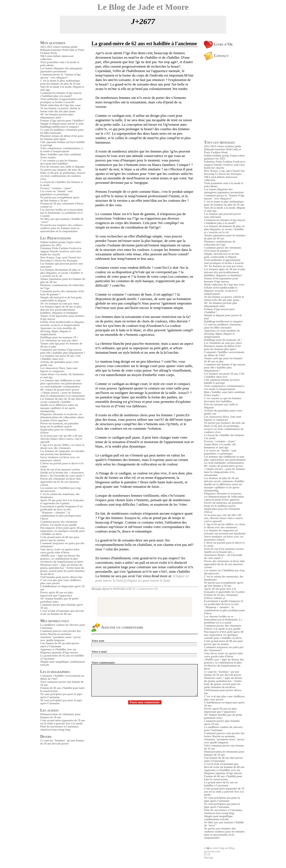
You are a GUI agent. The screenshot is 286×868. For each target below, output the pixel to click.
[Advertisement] (57, 785)
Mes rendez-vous (55, 621)
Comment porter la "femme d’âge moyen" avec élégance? (60, 76)
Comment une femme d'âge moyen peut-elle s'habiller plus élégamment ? (63, 351)
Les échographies (55, 672)
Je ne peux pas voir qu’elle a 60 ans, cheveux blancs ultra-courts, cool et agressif (61, 439)
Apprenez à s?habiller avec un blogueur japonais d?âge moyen (59, 651)
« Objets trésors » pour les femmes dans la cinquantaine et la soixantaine (63, 394)
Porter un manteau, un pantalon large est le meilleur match (59, 425)
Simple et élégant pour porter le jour (62, 124)
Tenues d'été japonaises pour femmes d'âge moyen (221, 280)
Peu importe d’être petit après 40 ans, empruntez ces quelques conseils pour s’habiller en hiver (63, 531)
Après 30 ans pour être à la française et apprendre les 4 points (62, 502)
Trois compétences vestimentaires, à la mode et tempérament (61, 150)
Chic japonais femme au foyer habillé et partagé (222, 381)
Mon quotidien (53, 43)
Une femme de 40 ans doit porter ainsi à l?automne (60, 645)
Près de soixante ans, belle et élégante (62, 167)
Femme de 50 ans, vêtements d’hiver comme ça (221, 596)
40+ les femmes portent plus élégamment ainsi (57, 116)
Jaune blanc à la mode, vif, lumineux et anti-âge (220, 446)
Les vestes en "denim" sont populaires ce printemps (56, 193)
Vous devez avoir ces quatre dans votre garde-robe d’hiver (60, 551)
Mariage (208, 858)
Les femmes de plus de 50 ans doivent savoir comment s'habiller (62, 400)
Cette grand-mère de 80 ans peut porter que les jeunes (60, 539)
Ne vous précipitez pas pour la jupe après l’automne (222, 799)
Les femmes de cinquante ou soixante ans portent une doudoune (62, 453)
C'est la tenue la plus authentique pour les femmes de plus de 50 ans (60, 82)
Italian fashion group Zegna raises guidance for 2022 (61, 244)
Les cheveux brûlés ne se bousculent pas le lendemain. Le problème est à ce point (62, 213)
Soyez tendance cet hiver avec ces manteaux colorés (60, 459)
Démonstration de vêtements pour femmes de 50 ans (60, 716)
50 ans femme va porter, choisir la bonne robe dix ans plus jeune (60, 110)
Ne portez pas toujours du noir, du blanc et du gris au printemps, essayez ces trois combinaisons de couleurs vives (63, 174)
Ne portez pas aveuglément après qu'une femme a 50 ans (60, 199)
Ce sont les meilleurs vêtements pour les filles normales (222, 326)
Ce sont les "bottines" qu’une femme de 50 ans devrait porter (62, 742)
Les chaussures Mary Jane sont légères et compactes (59, 370)
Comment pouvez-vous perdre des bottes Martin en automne (60, 632)
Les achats (49, 710)
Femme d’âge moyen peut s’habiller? (62, 121)
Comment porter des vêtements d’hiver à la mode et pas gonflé (59, 523)
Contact (216, 56)
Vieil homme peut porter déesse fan (61, 577)
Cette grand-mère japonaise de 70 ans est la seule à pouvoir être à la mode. (63, 722)
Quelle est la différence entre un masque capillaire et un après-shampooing (59, 408)
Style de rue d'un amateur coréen (60, 469)
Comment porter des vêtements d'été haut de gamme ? (222, 249)
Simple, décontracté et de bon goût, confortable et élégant (61, 299)
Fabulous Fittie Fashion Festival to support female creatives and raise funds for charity (61, 251)
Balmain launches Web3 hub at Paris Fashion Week (222, 151)
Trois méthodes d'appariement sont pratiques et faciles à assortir (61, 101)
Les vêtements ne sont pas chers (59, 340)
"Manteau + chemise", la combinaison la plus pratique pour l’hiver (61, 516)
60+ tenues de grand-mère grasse (60, 390)
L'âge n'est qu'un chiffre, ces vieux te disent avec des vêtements (62, 446)
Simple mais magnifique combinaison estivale (218, 818)
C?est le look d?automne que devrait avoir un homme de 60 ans (62, 612)
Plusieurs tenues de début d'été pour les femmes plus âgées (62, 137)
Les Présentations (56, 238)
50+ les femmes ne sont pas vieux (60, 304)
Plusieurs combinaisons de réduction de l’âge (220, 243)
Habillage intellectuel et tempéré (59, 127)
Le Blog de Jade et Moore (143, 7)
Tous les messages (219, 142)
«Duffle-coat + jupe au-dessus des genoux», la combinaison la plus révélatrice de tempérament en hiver (62, 559)
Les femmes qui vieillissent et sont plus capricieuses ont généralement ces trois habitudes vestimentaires (61, 383)
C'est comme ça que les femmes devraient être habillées (59, 162)
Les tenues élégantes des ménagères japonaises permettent (61, 70)
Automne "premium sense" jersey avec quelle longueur (60, 639)
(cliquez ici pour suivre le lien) (148, 580)
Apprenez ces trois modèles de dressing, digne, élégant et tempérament (58, 331)
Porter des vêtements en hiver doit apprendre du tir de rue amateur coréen (60, 482)
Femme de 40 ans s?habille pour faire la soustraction (223, 778)
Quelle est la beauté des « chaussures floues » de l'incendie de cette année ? (62, 474)
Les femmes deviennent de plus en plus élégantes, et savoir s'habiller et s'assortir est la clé (62, 273)
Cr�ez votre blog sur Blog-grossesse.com (220, 850)
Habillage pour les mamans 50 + (59, 337)
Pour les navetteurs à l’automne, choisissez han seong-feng (59, 728)
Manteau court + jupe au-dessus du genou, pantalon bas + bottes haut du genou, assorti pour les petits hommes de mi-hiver (62, 569)
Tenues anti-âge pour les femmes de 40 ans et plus (223, 360)
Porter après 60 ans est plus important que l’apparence (57, 594)
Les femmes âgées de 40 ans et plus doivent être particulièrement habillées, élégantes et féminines (61, 310)
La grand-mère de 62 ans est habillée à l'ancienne (221, 784)
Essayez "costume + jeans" (56, 188)
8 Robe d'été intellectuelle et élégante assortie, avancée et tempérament (62, 324)
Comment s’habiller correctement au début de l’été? (224, 354)
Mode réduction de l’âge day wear (60, 105)
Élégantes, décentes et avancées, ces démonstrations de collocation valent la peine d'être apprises (62, 417)
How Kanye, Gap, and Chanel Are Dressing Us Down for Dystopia (61, 259)
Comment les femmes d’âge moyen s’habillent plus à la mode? (61, 94)
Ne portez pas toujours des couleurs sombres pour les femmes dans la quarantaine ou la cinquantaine (61, 228)
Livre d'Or (218, 44)
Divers (46, 737)
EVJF (207, 854)
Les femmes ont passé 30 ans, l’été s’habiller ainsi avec (60, 357)
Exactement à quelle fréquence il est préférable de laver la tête (62, 508)
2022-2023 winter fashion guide (59, 47)
